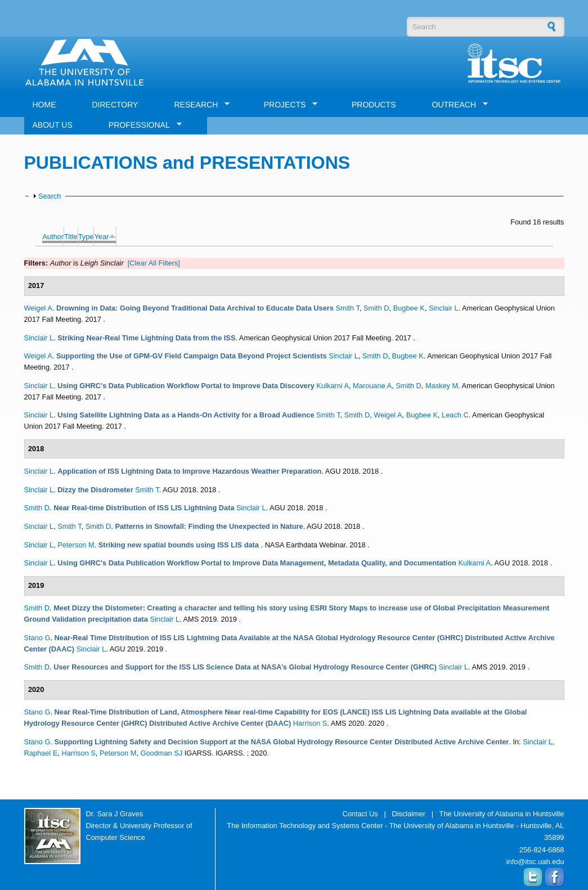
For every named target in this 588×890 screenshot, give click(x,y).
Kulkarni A (333, 386)
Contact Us (360, 814)
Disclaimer (409, 814)
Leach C (455, 415)
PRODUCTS (374, 105)
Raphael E (41, 753)
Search (50, 196)
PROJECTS (287, 105)
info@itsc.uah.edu (535, 862)
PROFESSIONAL (141, 125)
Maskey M (442, 386)
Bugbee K (409, 308)
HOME (44, 105)
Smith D (376, 308)
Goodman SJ (162, 753)
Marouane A (372, 386)
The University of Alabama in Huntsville (502, 814)
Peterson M (76, 545)
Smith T (347, 308)
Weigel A (38, 308)
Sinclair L (444, 308)
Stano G (37, 638)
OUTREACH (456, 105)
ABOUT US (53, 125)
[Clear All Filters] (154, 263)
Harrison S (310, 723)
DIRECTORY (115, 105)
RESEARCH (198, 105)
